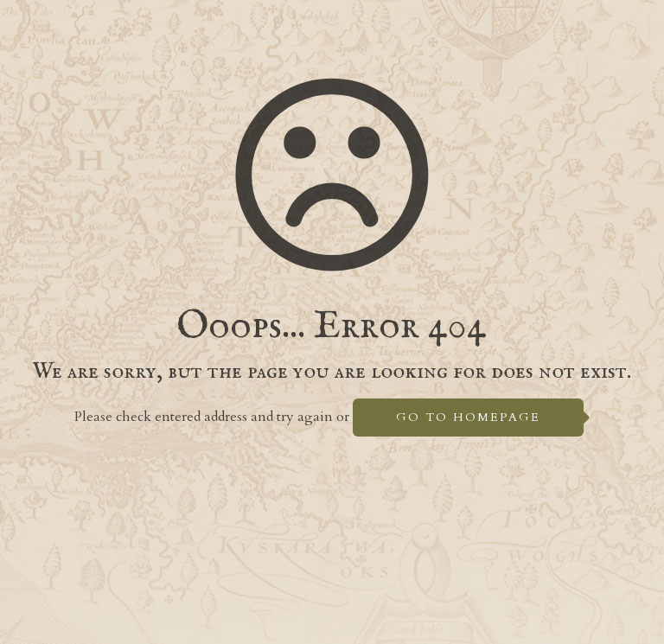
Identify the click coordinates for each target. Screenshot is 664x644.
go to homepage (468, 417)
